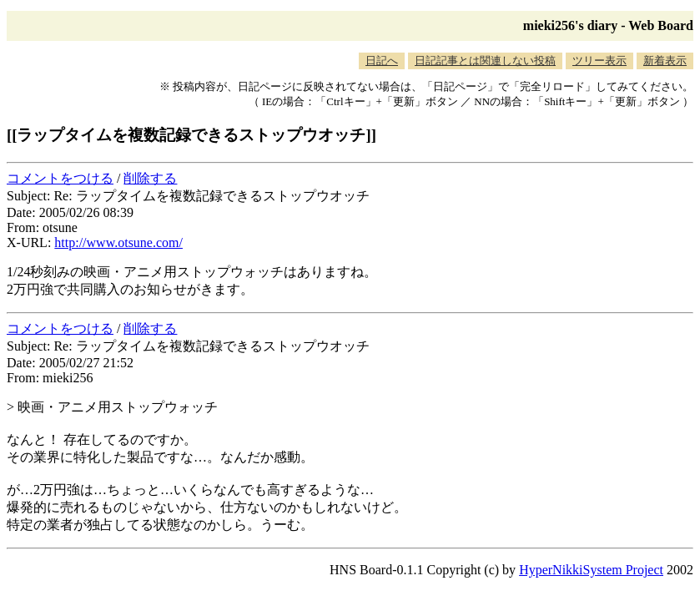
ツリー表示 (599, 61)
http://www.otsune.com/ (118, 242)
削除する (150, 178)
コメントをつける (60, 178)
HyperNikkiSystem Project (591, 570)
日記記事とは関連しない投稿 (485, 61)
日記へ (382, 61)
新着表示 (665, 61)
